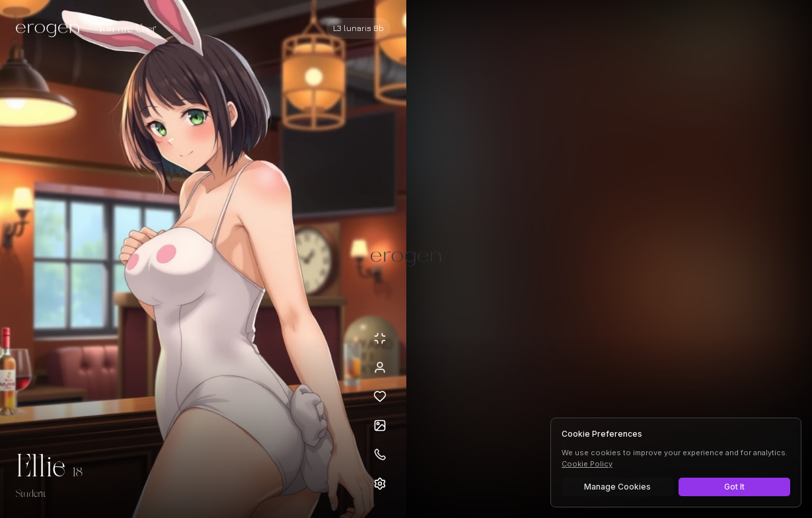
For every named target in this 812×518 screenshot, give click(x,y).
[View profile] (380, 367)
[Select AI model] (358, 28)
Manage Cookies (617, 487)
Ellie (40, 468)
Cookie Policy (587, 464)
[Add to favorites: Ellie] (380, 396)
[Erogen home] (51, 30)
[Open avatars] (380, 425)
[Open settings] (380, 484)
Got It (734, 487)
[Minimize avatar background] (380, 338)
